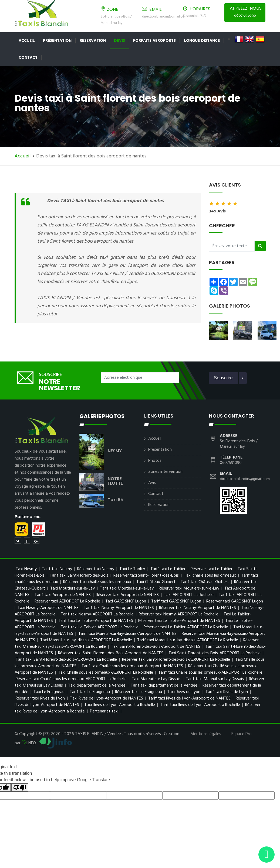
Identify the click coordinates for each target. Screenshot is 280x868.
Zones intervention (165, 472)
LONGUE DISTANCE (202, 41)
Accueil (27, 41)
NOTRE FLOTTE (115, 481)
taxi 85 (115, 500)
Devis (119, 41)
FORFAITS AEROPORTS (154, 41)
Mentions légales (206, 734)
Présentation (57, 41)
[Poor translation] (20, 787)
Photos (155, 461)
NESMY (115, 451)
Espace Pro (242, 734)
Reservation (93, 41)
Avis (152, 483)
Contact (28, 58)
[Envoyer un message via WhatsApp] (266, 855)
